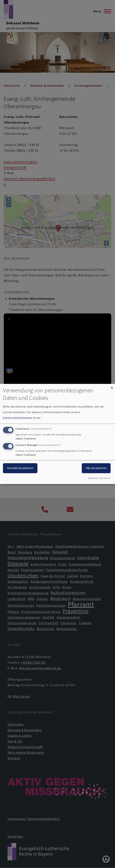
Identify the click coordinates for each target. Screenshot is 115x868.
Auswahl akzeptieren (20, 468)
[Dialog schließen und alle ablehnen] (112, 386)
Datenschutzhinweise (18, 418)
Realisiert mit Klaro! (99, 478)
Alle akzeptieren (96, 468)
